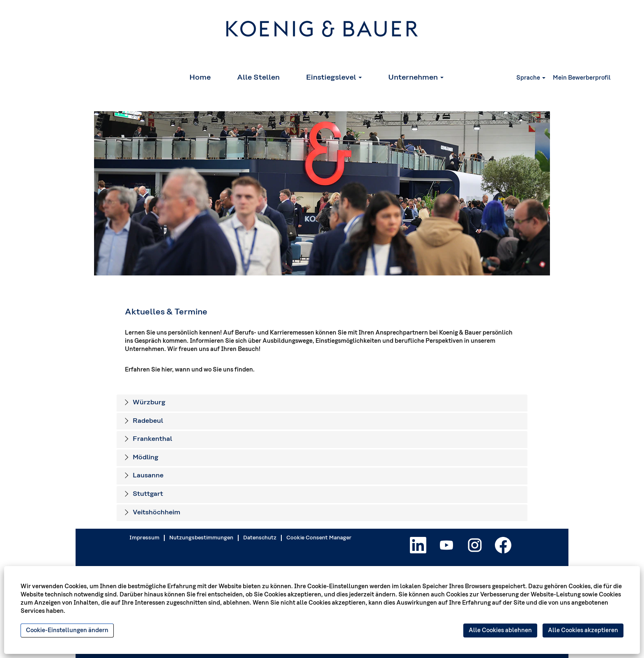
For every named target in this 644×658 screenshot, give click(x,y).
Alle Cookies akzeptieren (583, 630)
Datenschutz (260, 538)
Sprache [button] (531, 78)
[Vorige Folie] (87, 193)
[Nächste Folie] (557, 193)
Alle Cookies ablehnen (500, 630)
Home (200, 78)
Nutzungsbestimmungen (201, 538)
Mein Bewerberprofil (582, 78)
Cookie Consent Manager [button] (319, 538)
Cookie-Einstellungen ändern (67, 630)
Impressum (144, 538)
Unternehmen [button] (416, 78)
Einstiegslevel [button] (334, 78)
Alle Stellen (258, 78)
